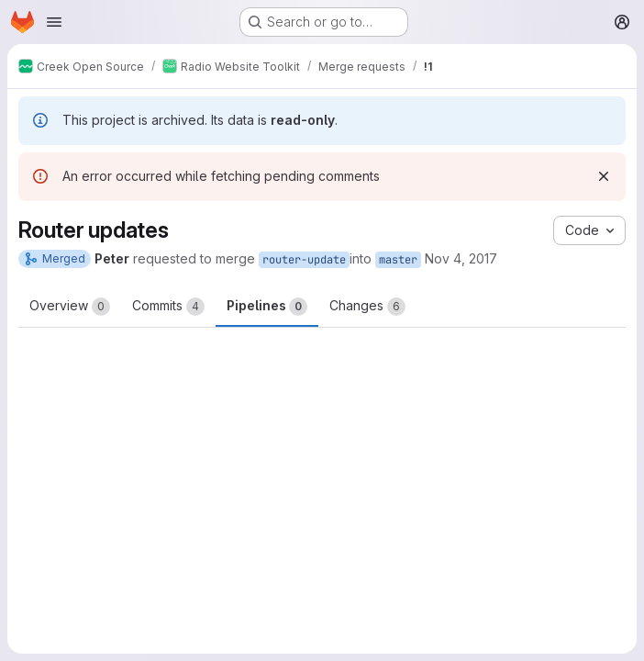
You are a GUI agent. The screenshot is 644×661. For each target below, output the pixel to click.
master (398, 260)
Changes (367, 307)
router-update (304, 260)
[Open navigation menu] (54, 22)
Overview (70, 307)
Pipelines (267, 307)
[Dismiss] (604, 176)
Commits (168, 307)
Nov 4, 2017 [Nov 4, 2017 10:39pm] (461, 258)
